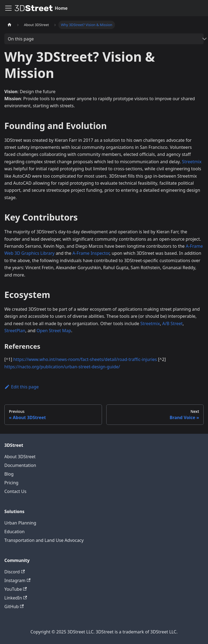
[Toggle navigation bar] (8, 8)
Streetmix (192, 162)
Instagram (17, 580)
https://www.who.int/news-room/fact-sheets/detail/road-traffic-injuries (85, 359)
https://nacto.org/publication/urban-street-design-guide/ (62, 367)
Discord (15, 572)
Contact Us (15, 491)
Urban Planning (20, 523)
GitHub (14, 607)
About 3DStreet (20, 457)
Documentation (20, 465)
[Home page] (9, 25)
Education (15, 532)
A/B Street (172, 323)
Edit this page (22, 387)
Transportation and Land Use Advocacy (44, 540)
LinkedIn (16, 598)
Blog (9, 474)
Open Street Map (54, 331)
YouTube (16, 589)
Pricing (11, 483)
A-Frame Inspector (91, 253)
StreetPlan (15, 331)
